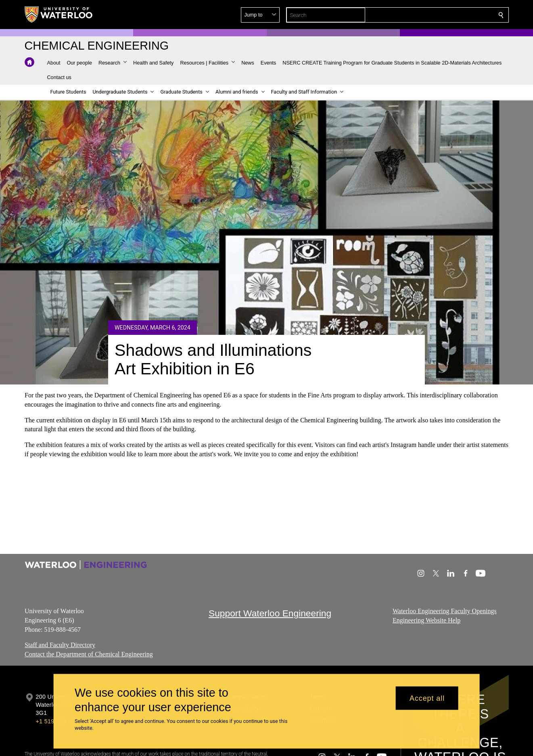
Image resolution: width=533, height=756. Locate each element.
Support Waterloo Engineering (270, 613)
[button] (443, 15)
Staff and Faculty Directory (60, 645)
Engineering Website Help (426, 620)
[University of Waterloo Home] (59, 15)
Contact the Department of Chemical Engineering (89, 654)
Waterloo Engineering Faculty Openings (445, 611)
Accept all (427, 698)
